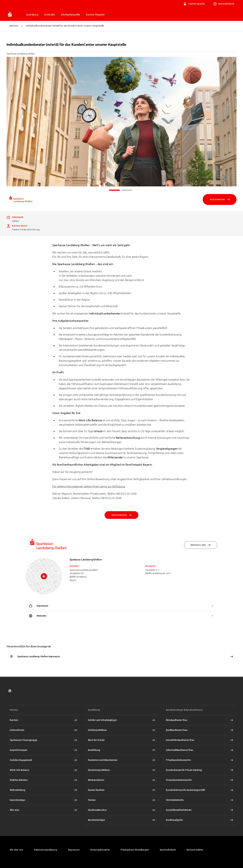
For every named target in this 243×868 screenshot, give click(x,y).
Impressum (74, 850)
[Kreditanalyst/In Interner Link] (200, 820)
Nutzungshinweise (100, 850)
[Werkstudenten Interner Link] (122, 780)
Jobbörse (13, 26)
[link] (10, 691)
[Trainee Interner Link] (122, 800)
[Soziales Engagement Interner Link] (43, 760)
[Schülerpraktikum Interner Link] (122, 730)
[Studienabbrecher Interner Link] (122, 810)
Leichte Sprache (194, 4)
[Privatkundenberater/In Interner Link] (200, 760)
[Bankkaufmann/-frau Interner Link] (200, 730)
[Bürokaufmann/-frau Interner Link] (200, 720)
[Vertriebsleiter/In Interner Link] (200, 800)
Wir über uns (16, 850)
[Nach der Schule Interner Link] (122, 740)
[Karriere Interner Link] (43, 720)
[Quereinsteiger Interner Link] (43, 800)
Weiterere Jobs (201, 545)
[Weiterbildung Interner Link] (43, 790)
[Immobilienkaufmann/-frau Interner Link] (200, 740)
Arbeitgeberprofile (70, 15)
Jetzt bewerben (220, 199)
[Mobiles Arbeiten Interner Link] (43, 780)
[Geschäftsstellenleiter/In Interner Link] (200, 810)
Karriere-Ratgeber (95, 15)
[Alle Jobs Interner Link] (43, 810)
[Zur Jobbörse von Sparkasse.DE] (15, 14)
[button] (135, 850)
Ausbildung (32, 15)
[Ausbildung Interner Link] (122, 750)
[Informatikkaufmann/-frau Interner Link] (200, 750)
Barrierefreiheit (224, 4)
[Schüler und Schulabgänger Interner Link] (122, 720)
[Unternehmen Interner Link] (43, 730)
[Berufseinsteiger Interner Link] (122, 820)
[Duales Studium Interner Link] (122, 790)
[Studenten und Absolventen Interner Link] (122, 760)
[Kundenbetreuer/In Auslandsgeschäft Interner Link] (200, 790)
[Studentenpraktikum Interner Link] (122, 770)
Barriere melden (195, 850)
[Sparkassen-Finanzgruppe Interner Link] (43, 740)
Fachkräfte (49, 15)
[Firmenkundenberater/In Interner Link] (200, 780)
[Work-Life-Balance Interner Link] (43, 770)
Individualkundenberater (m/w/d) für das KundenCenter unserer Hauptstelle (65, 26)
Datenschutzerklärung (46, 850)
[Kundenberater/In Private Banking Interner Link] (200, 770)
